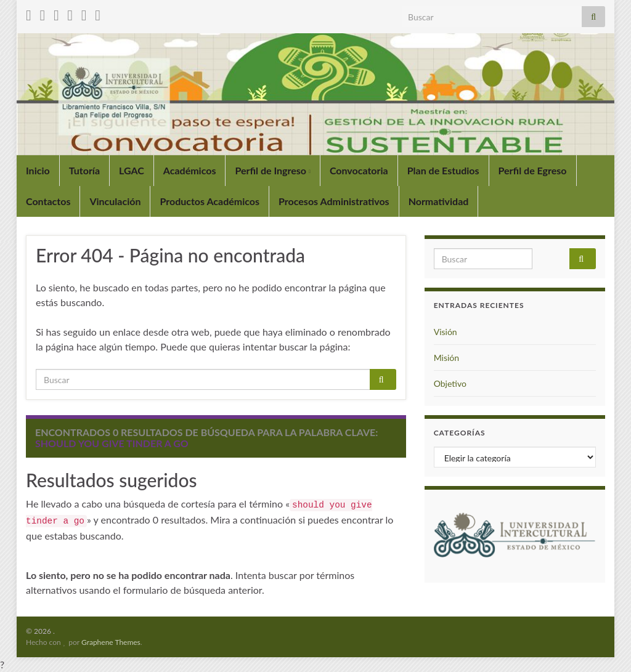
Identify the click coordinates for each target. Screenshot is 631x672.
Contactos (48, 201)
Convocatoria (359, 170)
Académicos (190, 170)
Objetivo (450, 383)
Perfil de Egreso (533, 170)
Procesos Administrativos (334, 201)
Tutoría (84, 170)
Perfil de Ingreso (272, 170)
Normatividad (439, 201)
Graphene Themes (111, 642)
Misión (446, 358)
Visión (446, 332)
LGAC (132, 170)
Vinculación (115, 201)
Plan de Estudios (443, 170)
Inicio (38, 170)
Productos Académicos (210, 201)
